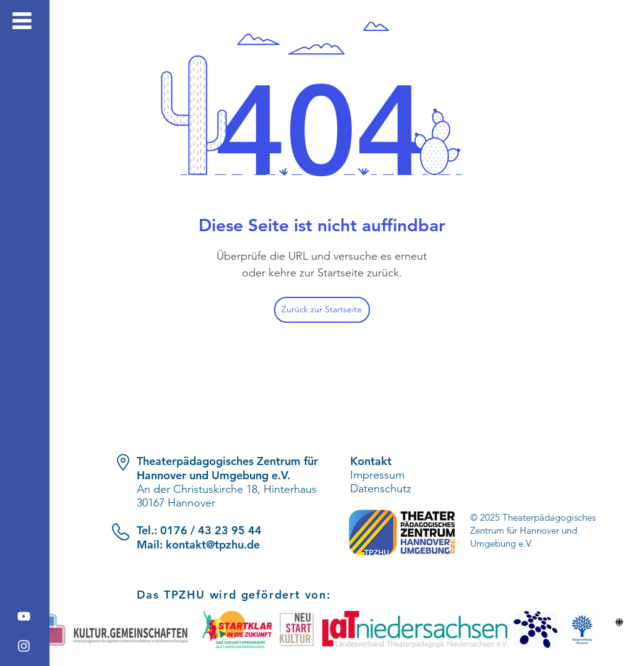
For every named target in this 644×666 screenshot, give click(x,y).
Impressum (377, 475)
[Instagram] (24, 646)
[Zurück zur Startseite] (322, 310)
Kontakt (371, 461)
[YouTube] (24, 616)
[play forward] (610, 630)
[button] (22, 21)
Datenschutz (381, 489)
